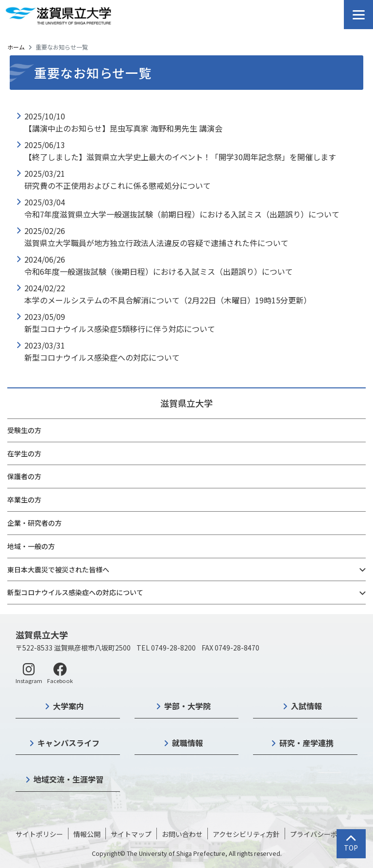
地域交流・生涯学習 (68, 779)
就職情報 (187, 743)
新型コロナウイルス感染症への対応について (75, 592)
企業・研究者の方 (34, 523)
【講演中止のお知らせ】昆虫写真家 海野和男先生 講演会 (123, 128)
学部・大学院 (187, 706)
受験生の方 (24, 430)
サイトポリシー (39, 834)
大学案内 (68, 706)
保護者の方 (24, 476)
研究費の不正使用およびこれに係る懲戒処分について (118, 185)
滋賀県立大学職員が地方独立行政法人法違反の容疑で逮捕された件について (156, 243)
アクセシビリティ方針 (246, 834)
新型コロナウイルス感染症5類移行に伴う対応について (120, 329)
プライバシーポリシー (324, 834)
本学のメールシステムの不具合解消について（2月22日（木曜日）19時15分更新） (168, 300)
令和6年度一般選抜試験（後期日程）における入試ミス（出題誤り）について (159, 271)
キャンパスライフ (68, 743)
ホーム (16, 47)
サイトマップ (131, 834)
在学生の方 (24, 453)
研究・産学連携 (306, 743)
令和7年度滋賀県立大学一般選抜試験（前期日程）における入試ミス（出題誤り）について (182, 214)
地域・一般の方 (31, 546)
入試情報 (306, 706)
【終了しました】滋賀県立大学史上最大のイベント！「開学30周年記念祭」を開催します (180, 157)
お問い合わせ (182, 834)
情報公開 (87, 834)
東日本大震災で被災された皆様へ (58, 569)
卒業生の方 (24, 500)
